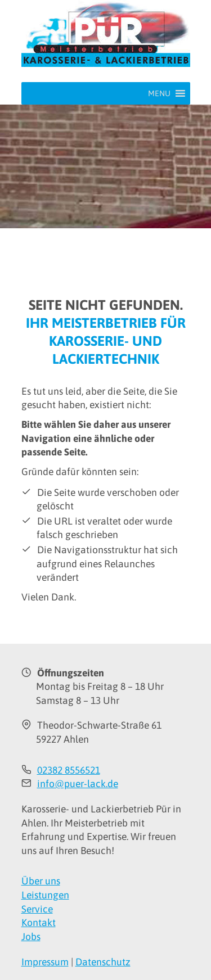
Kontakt (39, 923)
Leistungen (45, 895)
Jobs (31, 937)
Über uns (41, 881)
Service (37, 909)
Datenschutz (103, 962)
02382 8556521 (69, 770)
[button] (159, 93)
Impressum (45, 962)
